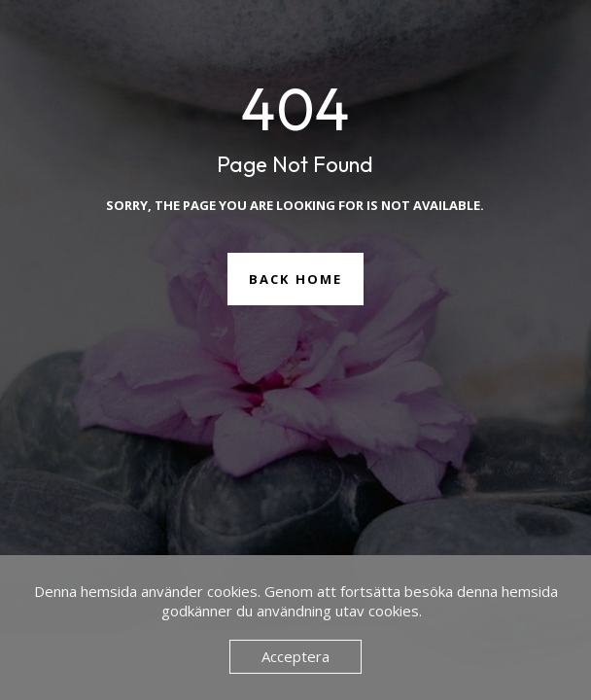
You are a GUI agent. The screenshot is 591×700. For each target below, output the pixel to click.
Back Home (295, 279)
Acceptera (295, 656)
